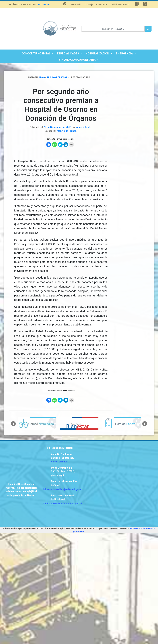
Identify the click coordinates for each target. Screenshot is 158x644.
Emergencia (126, 53)
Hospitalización (99, 53)
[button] (13, 424)
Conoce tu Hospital (38, 53)
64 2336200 (44, 4)
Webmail (76, 4)
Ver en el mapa (59, 462)
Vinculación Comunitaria (79, 59)
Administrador (84, 127)
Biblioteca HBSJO (121, 4)
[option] (37, 423)
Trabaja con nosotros (96, 4)
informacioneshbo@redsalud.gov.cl (63, 489)
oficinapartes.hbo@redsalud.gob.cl (62, 504)
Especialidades (70, 53)
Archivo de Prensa (67, 131)
